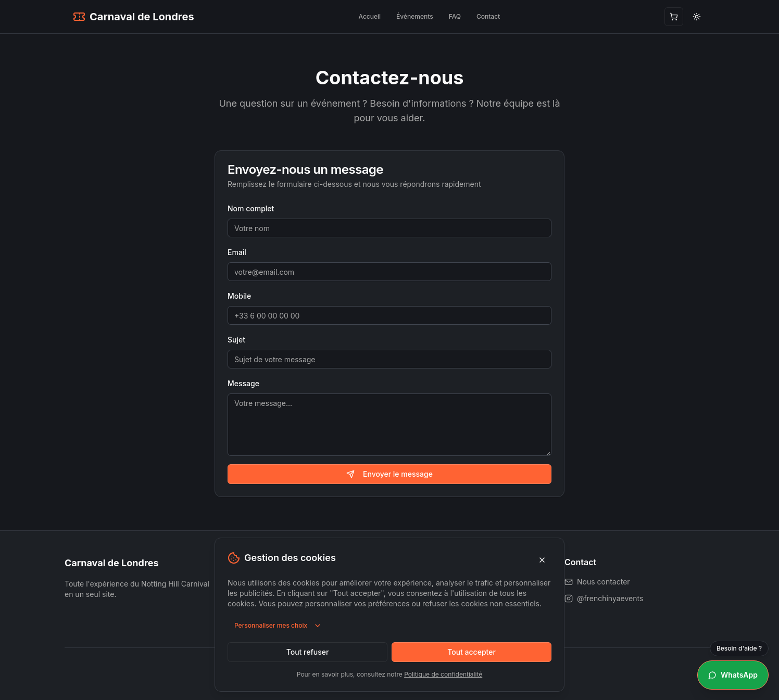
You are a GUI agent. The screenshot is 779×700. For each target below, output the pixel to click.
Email (237, 252)
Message (243, 383)
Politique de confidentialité (443, 674)
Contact (488, 16)
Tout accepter (472, 652)
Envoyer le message (389, 474)
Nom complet (251, 208)
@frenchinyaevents (604, 598)
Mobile (239, 296)
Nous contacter (597, 582)
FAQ (455, 16)
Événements (415, 16)
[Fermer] (542, 560)
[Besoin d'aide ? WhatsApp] (733, 675)
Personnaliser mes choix (278, 626)
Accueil (369, 16)
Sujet (236, 340)
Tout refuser (308, 652)
